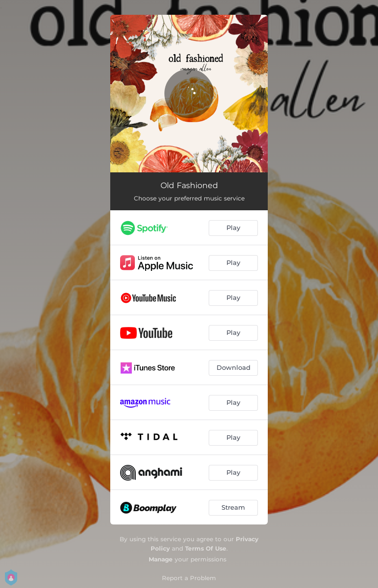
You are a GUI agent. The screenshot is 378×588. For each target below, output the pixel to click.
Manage (161, 559)
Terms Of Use (206, 548)
